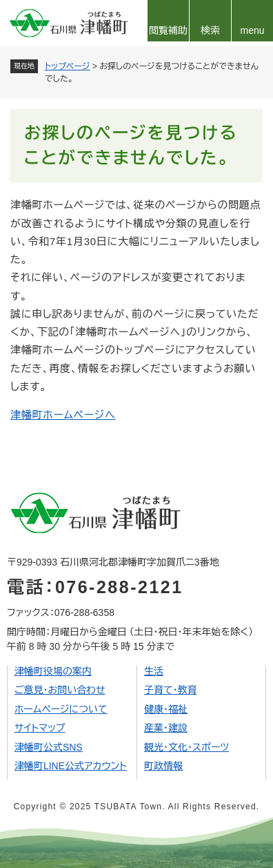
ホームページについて (61, 709)
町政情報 (163, 766)
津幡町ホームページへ (63, 415)
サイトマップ (40, 728)
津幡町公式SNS (49, 747)
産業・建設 (166, 728)
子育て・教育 (171, 690)
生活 (154, 671)
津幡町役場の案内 (53, 671)
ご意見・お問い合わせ (60, 690)
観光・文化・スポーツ (186, 747)
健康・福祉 (166, 709)
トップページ (68, 66)
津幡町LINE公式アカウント (71, 766)
